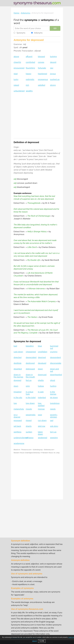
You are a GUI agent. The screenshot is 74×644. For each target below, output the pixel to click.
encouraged (19, 68)
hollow (41, 386)
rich (27, 85)
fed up (29, 380)
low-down (30, 403)
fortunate (42, 68)
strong (53, 85)
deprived (42, 357)
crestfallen (43, 352)
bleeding (30, 346)
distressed (30, 369)
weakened (42, 438)
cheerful (17, 62)
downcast (42, 375)
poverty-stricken (54, 416)
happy (29, 74)
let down (54, 398)
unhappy (30, 438)
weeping (54, 438)
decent (53, 62)
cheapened (31, 352)
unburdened (19, 91)
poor (40, 415)
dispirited (18, 369)
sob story (54, 426)
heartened (42, 74)
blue (40, 346)
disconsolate (56, 363)
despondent (55, 357)
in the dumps (53, 393)
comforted (30, 62)
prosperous (43, 79)
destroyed (30, 363)
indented (42, 398)
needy (53, 409)
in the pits (18, 398)
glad (16, 74)
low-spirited (41, 404)
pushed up (55, 79)
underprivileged (21, 438)
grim (28, 386)
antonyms (47, 20)
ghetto (41, 380)
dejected (18, 357)
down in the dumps (18, 376)
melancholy (19, 409)
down (40, 369)
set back (17, 426)
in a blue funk (30, 393)
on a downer (17, 416)
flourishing (30, 68)
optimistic (30, 79)
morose (41, 409)
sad (52, 420)
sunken (29, 432)
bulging (53, 57)
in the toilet (31, 398)
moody (29, 409)
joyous (53, 74)
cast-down (18, 352)
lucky (16, 79)
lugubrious (55, 403)
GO (55, 28)
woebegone (19, 443)
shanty (29, 426)
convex (41, 62)
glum (16, 386)
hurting (53, 386)
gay (52, 68)
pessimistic (31, 415)
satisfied (42, 85)
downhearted (56, 375)
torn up (53, 432)
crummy (54, 352)
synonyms (31, 20)
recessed (18, 420)
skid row (42, 426)
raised (16, 85)
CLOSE (42, 641)
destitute (17, 363)
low (15, 403)
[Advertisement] (37, 117)
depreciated (31, 357)
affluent (29, 57)
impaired (17, 392)
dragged (17, 380)
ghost (53, 380)
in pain (41, 392)
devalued (42, 363)
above (16, 57)
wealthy (29, 91)
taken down (40, 433)
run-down (42, 420)
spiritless (17, 432)
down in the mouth (30, 376)
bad (15, 346)
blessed (41, 57)
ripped (29, 420)
